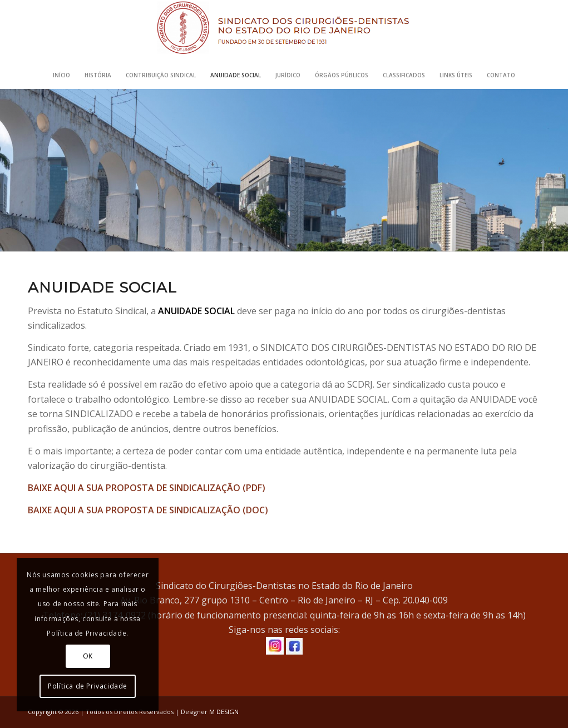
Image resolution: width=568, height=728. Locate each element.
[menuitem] (61, 75)
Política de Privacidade (88, 686)
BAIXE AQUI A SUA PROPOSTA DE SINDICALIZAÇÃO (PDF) (147, 488)
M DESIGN (224, 712)
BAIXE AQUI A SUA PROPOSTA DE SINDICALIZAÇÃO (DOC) (148, 510)
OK (88, 656)
